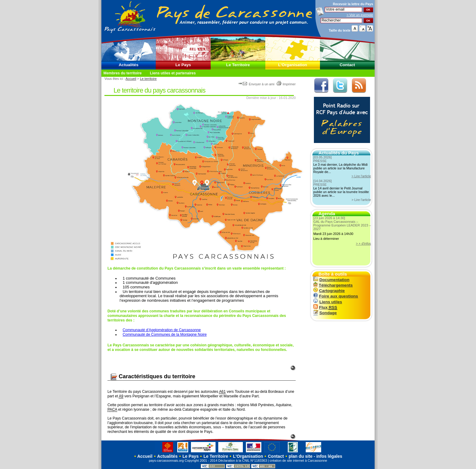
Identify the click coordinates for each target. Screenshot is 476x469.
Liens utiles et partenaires (173, 73)
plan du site (301, 456)
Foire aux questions (336, 296)
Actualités (129, 65)
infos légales (329, 456)
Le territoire (148, 79)
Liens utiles (328, 302)
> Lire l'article (361, 176)
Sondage (325, 313)
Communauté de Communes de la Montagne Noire (165, 335)
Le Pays (183, 65)
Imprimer (286, 84)
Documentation (331, 280)
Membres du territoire (123, 73)
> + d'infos (363, 243)
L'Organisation (292, 65)
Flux (325, 307)
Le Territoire (238, 65)
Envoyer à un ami (257, 84)
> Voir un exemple (360, 15)
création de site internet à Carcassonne (298, 461)
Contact (347, 65)
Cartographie (329, 291)
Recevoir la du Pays (353, 4)
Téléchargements (333, 285)
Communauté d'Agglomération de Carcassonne (162, 330)
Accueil (131, 79)
